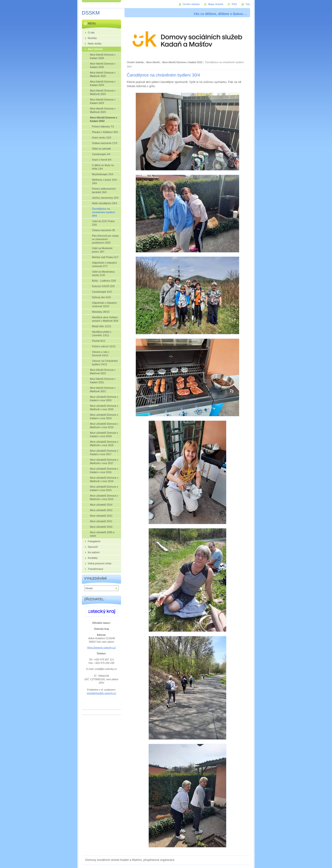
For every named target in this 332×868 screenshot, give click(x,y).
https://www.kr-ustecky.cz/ (101, 647)
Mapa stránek (216, 4)
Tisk (248, 4)
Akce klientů (153, 62)
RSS (234, 4)
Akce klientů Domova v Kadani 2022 (182, 62)
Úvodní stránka (135, 62)
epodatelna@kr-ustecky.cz (101, 693)
